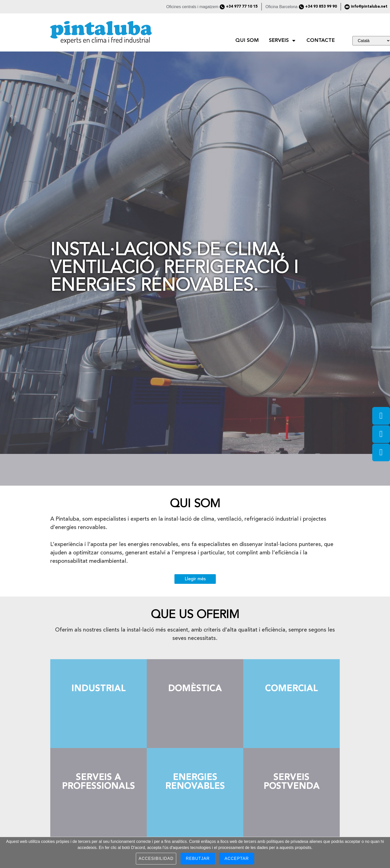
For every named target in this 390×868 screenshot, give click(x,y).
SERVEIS (283, 41)
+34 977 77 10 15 (242, 7)
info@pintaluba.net (369, 7)
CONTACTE (321, 41)
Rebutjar (198, 858)
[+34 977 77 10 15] (222, 7)
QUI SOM (247, 41)
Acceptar (237, 858)
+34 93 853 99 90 (321, 7)
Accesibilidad (156, 858)
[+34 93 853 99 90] (301, 7)
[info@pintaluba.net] (347, 7)
